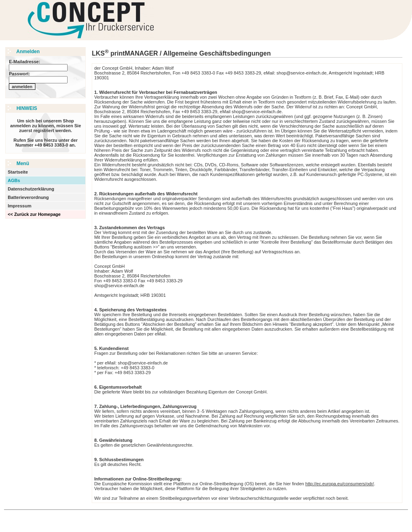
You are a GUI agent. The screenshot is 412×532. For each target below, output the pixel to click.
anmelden (22, 87)
